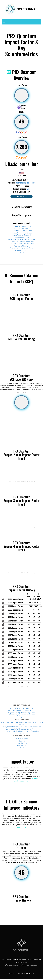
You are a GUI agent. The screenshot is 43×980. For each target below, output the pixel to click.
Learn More (22, 827)
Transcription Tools (22, 237)
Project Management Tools (22, 233)
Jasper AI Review (21, 250)
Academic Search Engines (22, 231)
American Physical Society (26, 183)
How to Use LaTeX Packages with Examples (22, 731)
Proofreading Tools (22, 229)
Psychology (21, 745)
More (22, 253)
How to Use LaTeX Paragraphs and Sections (21, 729)
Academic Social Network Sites (22, 244)
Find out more (21, 197)
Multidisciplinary (21, 739)
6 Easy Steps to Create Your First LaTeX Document (21, 727)
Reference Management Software (21, 239)
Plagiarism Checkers (21, 246)
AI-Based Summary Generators (21, 242)
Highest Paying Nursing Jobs (21, 708)
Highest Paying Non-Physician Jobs (21, 711)
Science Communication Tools (22, 248)
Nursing (22, 741)
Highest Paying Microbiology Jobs (22, 715)
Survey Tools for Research (21, 235)
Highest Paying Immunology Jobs (22, 713)
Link (28, 189)
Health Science (21, 743)
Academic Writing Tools (22, 226)
